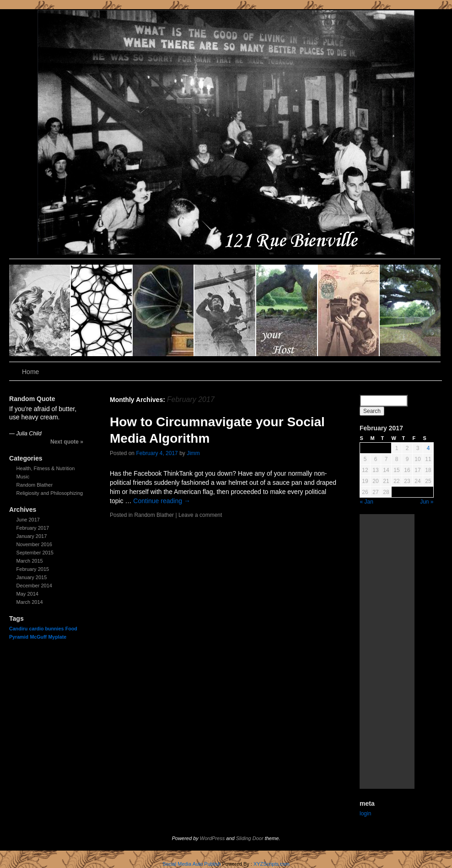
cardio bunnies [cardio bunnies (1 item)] (47, 629)
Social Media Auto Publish (191, 864)
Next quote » (67, 442)
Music (23, 477)
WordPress (212, 838)
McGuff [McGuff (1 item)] (38, 637)
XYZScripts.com (272, 864)
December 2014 (34, 586)
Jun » (427, 502)
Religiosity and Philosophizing (50, 493)
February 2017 (33, 528)
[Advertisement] (387, 651)
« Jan (367, 502)
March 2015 (30, 561)
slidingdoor (40, 310)
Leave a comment (200, 515)
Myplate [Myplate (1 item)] (57, 637)
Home (30, 372)
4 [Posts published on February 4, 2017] (428, 448)
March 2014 (30, 602)
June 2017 (28, 520)
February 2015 (33, 569)
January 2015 (32, 577)
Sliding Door (250, 838)
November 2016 (34, 544)
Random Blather (35, 485)
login (365, 814)
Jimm (193, 453)
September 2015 (35, 553)
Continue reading (162, 501)
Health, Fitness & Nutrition (46, 468)
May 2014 (27, 594)
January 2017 (32, 536)
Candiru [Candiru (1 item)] (18, 629)
